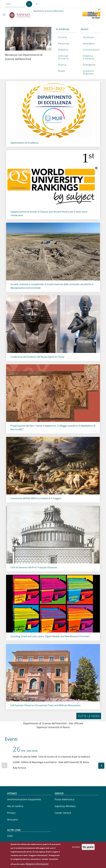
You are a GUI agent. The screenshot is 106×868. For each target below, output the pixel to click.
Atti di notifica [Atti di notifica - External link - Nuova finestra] (15, 806)
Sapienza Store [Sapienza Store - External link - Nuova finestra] (16, 843)
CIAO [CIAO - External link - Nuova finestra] (10, 836)
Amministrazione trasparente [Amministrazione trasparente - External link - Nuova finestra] (24, 799)
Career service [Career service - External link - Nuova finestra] (63, 813)
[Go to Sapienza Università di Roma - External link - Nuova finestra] (21, 15)
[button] (38, 4)
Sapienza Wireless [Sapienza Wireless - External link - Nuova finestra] (65, 806)
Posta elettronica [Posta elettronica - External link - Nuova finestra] (64, 799)
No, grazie (88, 860)
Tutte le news (89, 716)
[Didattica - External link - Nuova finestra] (65, 50)
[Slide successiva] (101, 766)
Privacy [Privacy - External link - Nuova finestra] (11, 813)
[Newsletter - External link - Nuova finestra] (90, 44)
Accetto (76, 860)
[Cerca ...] (29, 4)
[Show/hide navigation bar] (5, 15)
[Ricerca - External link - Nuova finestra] (65, 65)
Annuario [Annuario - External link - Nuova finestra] (12, 820)
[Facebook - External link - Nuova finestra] (90, 37)
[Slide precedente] (4, 765)
